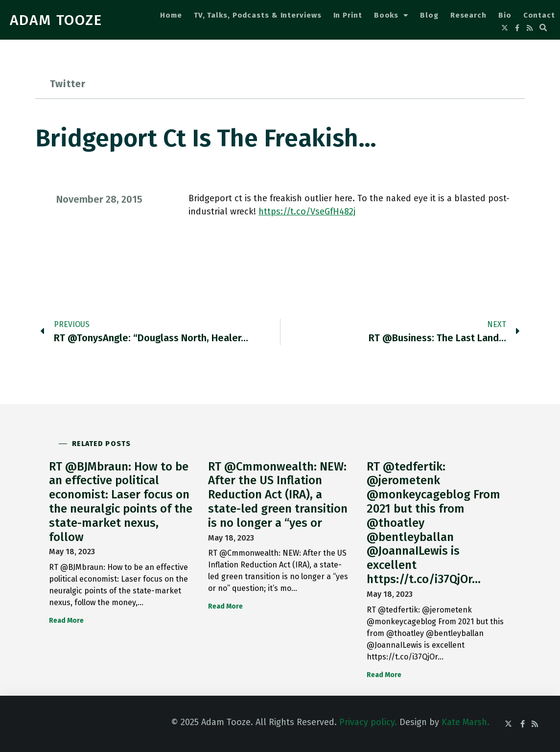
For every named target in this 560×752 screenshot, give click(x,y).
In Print (348, 15)
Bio (505, 15)
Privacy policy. (368, 722)
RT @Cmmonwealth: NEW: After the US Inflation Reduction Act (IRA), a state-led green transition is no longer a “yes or (278, 495)
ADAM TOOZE (56, 20)
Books (391, 15)
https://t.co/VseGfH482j (307, 211)
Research (468, 15)
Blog (429, 15)
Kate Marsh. (466, 722)
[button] (543, 28)
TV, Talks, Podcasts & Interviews (258, 15)
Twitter (68, 84)
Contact (539, 15)
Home (171, 15)
